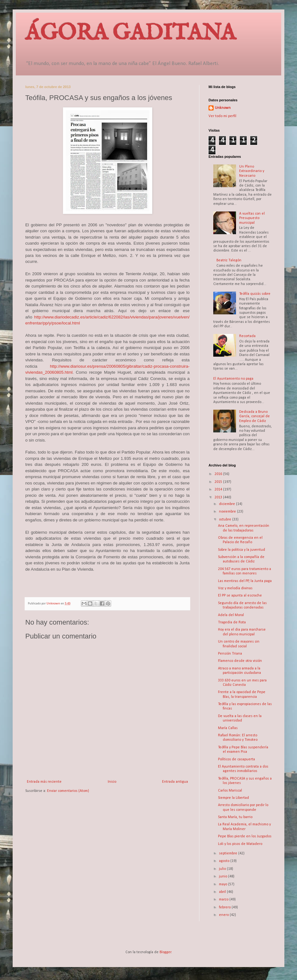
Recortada (247, 336)
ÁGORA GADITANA (130, 33)
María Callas (228, 728)
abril (223, 892)
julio (223, 869)
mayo (224, 884)
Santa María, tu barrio (235, 817)
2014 (219, 490)
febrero (225, 907)
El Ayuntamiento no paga (233, 379)
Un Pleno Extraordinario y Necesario (252, 171)
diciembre (227, 504)
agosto (225, 861)
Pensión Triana (230, 654)
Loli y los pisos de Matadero (240, 844)
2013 (219, 497)
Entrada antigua (175, 782)
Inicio (112, 782)
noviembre (228, 512)
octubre (226, 520)
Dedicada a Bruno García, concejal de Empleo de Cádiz (255, 416)
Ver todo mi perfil (222, 116)
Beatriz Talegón (229, 260)
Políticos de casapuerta (236, 759)
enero (224, 915)
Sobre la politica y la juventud (242, 550)
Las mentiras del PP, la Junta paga (245, 581)
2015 (219, 482)
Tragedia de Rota (232, 622)
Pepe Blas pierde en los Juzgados (245, 836)
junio (224, 876)
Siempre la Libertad (233, 798)
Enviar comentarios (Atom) (68, 791)
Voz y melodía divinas (235, 588)
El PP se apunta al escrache (240, 596)
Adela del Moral (231, 615)
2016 (219, 474)
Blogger (165, 952)
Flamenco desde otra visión (240, 661)
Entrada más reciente (44, 782)
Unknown (223, 108)
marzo (224, 900)
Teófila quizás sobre (255, 294)
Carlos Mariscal (230, 791)
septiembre (229, 853)
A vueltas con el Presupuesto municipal (252, 218)
